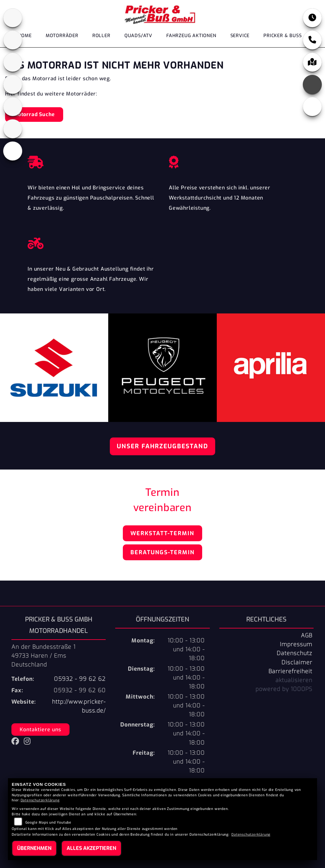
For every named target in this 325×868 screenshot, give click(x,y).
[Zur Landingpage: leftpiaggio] (13, 84)
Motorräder (62, 36)
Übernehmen (34, 848)
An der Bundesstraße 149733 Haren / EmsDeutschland (43, 656)
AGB (307, 635)
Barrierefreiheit (290, 671)
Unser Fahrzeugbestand (162, 446)
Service (240, 36)
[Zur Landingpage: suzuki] (13, 107)
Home (25, 36)
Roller (101, 36)
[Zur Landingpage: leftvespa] (13, 151)
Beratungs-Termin (162, 552)
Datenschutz (295, 653)
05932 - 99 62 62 (80, 679)
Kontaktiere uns (40, 730)
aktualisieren (294, 680)
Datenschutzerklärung (40, 800)
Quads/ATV (138, 36)
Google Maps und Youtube (48, 822)
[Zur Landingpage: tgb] (13, 129)
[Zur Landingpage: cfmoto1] (13, 40)
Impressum (296, 644)
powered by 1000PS (284, 689)
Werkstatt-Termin (162, 533)
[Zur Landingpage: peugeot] (13, 62)
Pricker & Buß (282, 36)
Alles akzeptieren (91, 848)
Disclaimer (297, 662)
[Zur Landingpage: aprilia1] (13, 18)
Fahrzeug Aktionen (191, 36)
